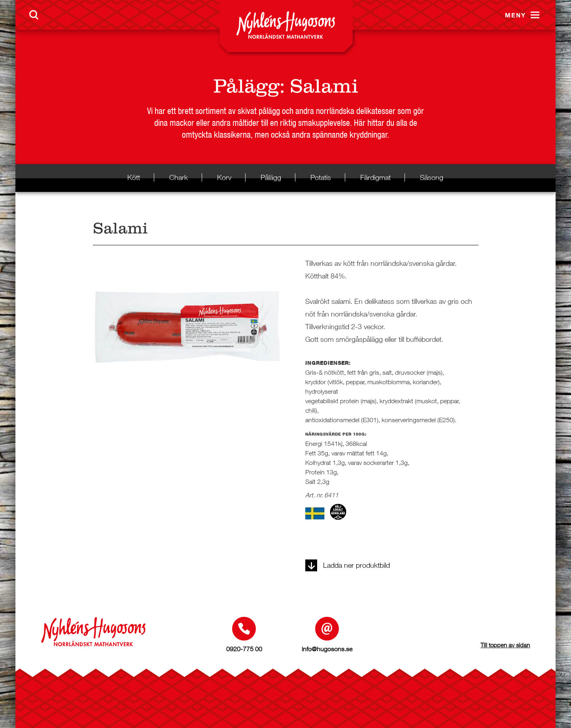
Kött (134, 177)
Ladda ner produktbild (348, 565)
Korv (224, 177)
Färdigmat (375, 177)
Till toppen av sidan (505, 645)
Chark (179, 177)
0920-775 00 (244, 649)
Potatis (321, 177)
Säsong (432, 177)
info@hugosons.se (327, 649)
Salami (324, 86)
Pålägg (246, 86)
